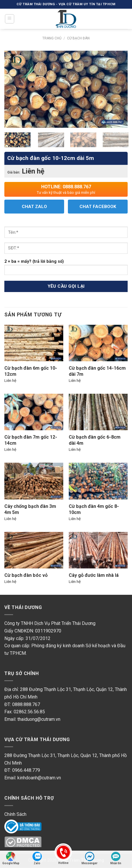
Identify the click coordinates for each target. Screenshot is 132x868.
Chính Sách (15, 814)
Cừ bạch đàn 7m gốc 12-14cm (31, 440)
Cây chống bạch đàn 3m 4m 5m (30, 509)
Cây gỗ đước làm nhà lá (94, 575)
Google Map (11, 858)
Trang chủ (52, 38)
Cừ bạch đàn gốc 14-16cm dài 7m (97, 371)
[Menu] (10, 19)
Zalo (37, 858)
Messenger (89, 858)
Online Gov (15, 825)
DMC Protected (20, 842)
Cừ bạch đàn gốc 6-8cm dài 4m (95, 440)
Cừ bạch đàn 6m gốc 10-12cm (31, 371)
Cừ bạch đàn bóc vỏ (26, 575)
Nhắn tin (116, 858)
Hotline (63, 858)
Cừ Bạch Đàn (78, 38)
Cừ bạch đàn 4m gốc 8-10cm (94, 509)
